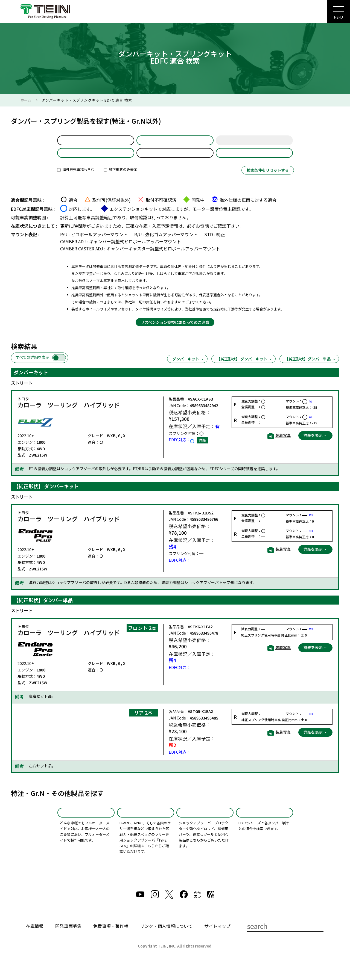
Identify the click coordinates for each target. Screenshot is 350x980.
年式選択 (254, 143)
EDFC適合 (265, 825)
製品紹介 (183, 14)
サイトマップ (217, 941)
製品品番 (254, 160)
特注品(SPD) (86, 825)
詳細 (202, 450)
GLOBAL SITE (265, 14)
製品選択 (96, 160)
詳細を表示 (315, 445)
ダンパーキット (188, 369)
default (96, 143)
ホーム (26, 100)
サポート (235, 14)
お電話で (205, 236)
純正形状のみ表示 (120, 179)
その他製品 (205, 825)
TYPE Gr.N (145, 825)
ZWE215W (175, 160)
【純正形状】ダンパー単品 (310, 369)
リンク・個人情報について (166, 941)
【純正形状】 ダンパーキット (245, 369)
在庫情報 (35, 941)
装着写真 (279, 446)
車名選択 (175, 143)
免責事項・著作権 (111, 941)
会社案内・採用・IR (148, 14)
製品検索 (209, 14)
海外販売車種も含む (76, 179)
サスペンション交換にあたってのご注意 (175, 332)
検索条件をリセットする (268, 180)
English (295, 14)
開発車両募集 (68, 941)
